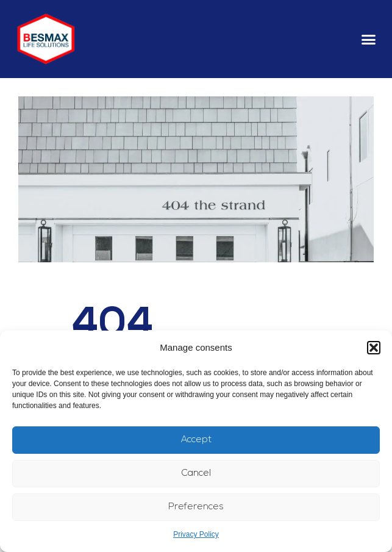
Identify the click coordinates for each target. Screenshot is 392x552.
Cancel (196, 474)
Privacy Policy (196, 534)
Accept (196, 440)
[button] (374, 348)
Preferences (196, 507)
